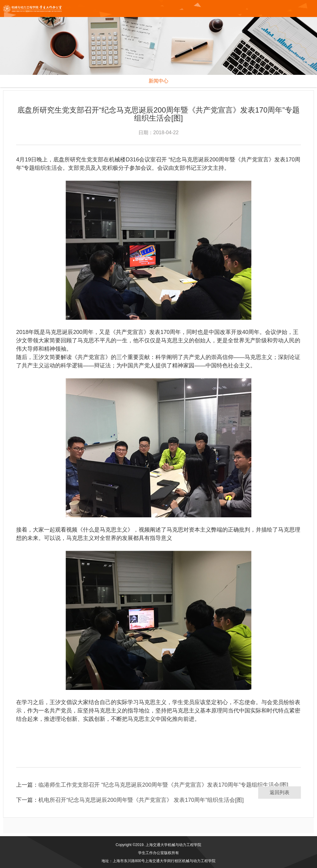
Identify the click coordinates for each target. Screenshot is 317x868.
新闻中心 (158, 81)
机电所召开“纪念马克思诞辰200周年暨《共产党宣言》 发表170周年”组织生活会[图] (141, 800)
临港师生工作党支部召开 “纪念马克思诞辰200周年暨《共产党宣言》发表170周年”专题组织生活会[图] (163, 785)
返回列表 (280, 792)
